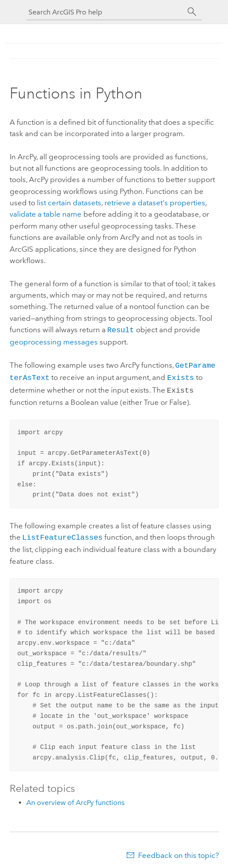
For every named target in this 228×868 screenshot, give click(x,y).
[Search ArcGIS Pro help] (105, 12)
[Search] (192, 12)
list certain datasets (69, 203)
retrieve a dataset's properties (155, 203)
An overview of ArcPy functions (75, 798)
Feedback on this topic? (178, 851)
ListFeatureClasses (63, 533)
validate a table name (46, 214)
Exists (180, 375)
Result (121, 329)
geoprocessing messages (54, 341)
